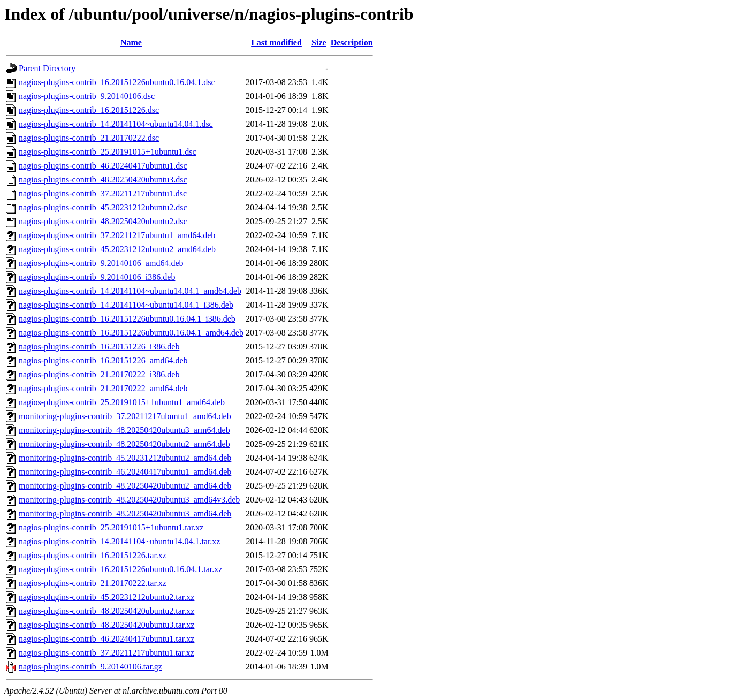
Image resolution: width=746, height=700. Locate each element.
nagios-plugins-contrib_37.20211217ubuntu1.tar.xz (106, 653)
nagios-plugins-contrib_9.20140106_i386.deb (97, 277)
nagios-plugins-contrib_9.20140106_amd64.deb (101, 263)
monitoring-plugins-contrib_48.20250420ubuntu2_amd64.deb (125, 486)
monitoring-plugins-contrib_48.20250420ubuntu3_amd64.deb (125, 513)
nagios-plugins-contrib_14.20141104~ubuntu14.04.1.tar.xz (119, 541)
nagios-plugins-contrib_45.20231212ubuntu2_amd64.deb (117, 249)
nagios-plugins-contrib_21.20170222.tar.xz (93, 583)
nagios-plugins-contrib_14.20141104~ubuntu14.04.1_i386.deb (126, 305)
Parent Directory (47, 68)
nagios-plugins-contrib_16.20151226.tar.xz (93, 555)
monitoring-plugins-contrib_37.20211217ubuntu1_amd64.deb (125, 416)
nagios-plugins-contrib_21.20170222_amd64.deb (103, 388)
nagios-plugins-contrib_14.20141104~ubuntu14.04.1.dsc (116, 124)
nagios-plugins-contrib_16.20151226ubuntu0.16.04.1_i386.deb (127, 319)
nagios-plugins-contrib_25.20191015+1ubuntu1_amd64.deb (122, 402)
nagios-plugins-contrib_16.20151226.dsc (89, 110)
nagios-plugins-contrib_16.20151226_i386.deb (99, 347)
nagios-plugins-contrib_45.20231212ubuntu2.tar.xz (106, 597)
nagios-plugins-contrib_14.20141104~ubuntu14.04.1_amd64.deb (130, 291)
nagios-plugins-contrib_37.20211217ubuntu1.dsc (103, 193)
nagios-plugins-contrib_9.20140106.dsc (87, 96)
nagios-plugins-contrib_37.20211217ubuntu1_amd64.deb (117, 235)
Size (319, 43)
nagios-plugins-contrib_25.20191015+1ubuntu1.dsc (108, 152)
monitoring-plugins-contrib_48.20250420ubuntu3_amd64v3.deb (129, 500)
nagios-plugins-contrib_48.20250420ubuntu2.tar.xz (106, 611)
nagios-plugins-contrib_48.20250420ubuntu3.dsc (103, 180)
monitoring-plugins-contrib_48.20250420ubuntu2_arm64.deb (124, 444)
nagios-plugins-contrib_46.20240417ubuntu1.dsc (103, 166)
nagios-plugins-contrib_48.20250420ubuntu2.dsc (103, 221)
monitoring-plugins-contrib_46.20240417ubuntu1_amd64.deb (125, 472)
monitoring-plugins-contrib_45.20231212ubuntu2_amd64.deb (125, 458)
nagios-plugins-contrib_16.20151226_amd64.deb (103, 360)
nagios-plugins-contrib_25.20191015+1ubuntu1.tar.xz (111, 527)
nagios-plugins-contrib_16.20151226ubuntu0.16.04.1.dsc (117, 82)
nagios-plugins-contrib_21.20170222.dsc (89, 138)
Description (352, 43)
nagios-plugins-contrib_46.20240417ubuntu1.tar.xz (106, 639)
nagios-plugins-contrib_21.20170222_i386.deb (99, 374)
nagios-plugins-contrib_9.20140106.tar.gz (90, 667)
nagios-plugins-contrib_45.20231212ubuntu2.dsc (103, 207)
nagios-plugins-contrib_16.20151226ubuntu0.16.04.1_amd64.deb (131, 333)
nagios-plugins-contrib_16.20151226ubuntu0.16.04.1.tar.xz (120, 569)
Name (131, 43)
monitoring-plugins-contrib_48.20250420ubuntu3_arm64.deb (124, 430)
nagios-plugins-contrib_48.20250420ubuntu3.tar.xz (106, 625)
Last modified (276, 43)
